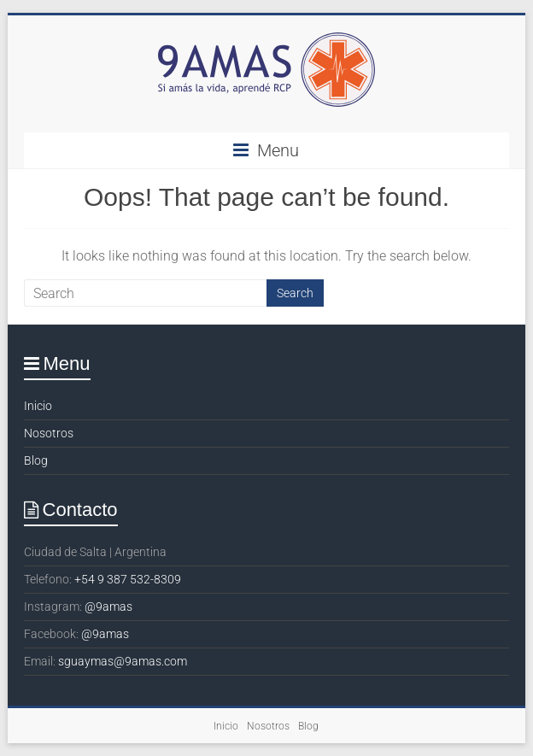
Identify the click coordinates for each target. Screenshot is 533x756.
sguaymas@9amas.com (123, 661)
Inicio (38, 406)
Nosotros (49, 433)
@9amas (108, 607)
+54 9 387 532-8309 (128, 579)
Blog (36, 460)
